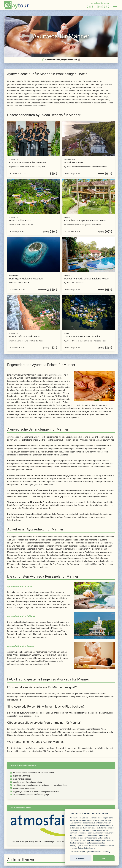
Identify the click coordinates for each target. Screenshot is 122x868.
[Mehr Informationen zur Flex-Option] (79, 60)
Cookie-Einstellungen (77, 852)
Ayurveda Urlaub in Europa (21, 646)
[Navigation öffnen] (115, 5)
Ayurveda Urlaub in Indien (20, 586)
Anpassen (81, 858)
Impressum (90, 852)
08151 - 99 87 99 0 (98, 7)
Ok (104, 858)
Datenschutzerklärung (102, 852)
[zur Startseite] (16, 5)
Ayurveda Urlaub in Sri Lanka (22, 616)
